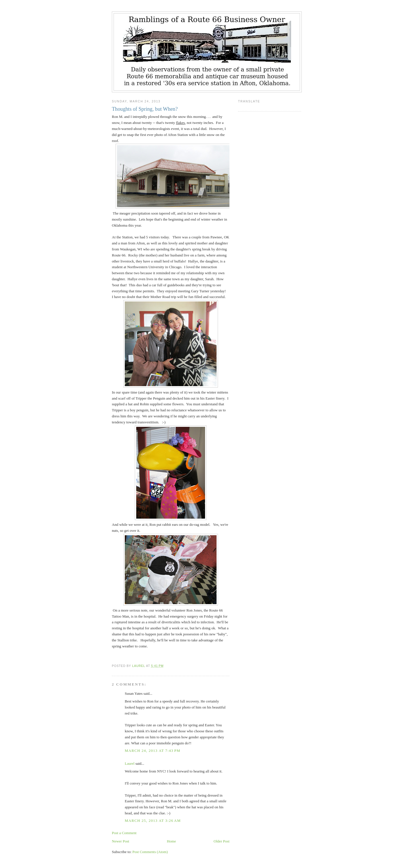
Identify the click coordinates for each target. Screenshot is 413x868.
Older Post (222, 841)
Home (172, 841)
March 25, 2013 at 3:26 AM (153, 821)
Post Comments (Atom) (150, 852)
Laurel (130, 763)
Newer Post (120, 841)
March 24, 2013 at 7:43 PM (153, 751)
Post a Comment (124, 833)
